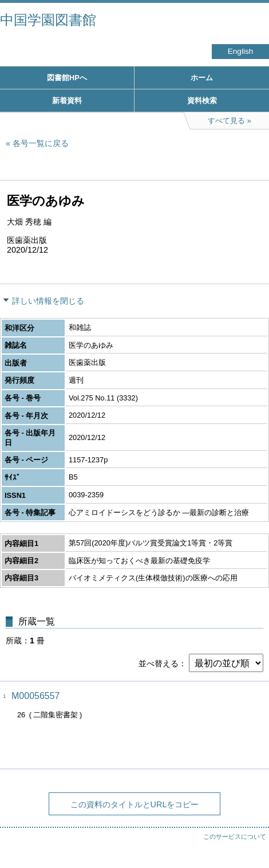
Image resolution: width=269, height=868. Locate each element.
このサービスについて (235, 836)
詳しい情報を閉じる (48, 301)
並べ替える (159, 663)
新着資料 (67, 101)
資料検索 (202, 101)
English (241, 51)
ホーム (202, 78)
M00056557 (36, 696)
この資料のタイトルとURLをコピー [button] (135, 804)
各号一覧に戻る (41, 143)
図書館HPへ (67, 78)
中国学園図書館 (48, 20)
